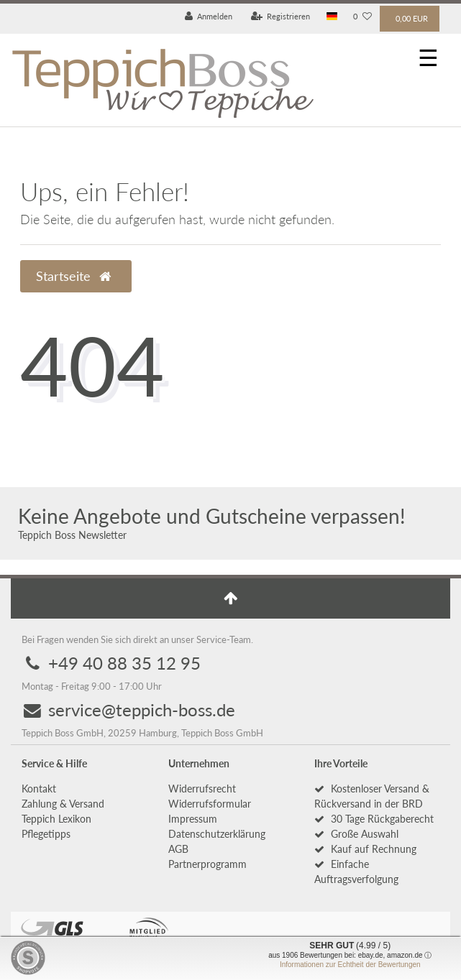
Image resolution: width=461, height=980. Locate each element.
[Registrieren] (281, 17)
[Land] (332, 17)
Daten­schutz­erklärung (217, 834)
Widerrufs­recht (202, 789)
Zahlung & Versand (63, 804)
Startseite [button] (73, 276)
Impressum (193, 819)
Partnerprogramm (207, 864)
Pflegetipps (46, 834)
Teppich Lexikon (56, 819)
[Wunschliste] (362, 17)
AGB (178, 849)
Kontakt (39, 789)
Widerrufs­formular (210, 804)
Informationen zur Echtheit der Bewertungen (350, 965)
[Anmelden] (209, 17)
